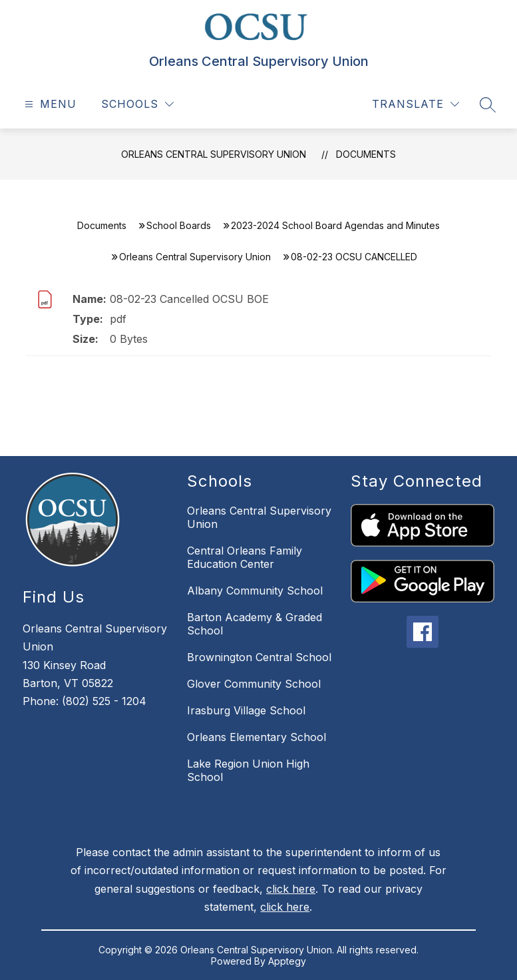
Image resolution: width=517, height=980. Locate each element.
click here (291, 889)
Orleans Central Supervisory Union (214, 154)
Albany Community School (255, 591)
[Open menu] (49, 104)
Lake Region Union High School (248, 770)
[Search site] (488, 105)
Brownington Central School (259, 657)
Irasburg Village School (246, 710)
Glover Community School (254, 684)
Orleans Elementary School (257, 737)
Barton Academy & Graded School (255, 624)
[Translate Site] (416, 104)
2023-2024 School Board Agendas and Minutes (335, 225)
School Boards (179, 225)
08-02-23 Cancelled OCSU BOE (189, 299)
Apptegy (287, 961)
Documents (366, 154)
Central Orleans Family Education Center (245, 557)
